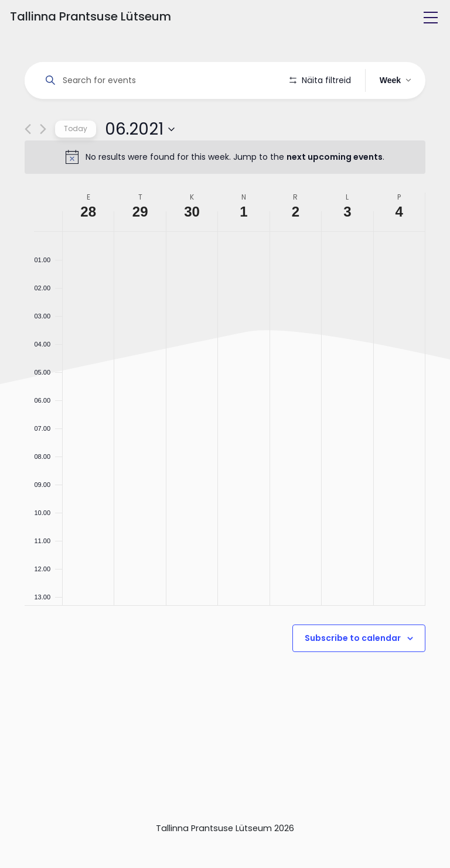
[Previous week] (28, 162)
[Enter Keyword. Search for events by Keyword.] (159, 80)
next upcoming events (335, 190)
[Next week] (43, 162)
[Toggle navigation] (431, 18)
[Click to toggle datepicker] (140, 162)
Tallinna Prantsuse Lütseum (91, 16)
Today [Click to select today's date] (76, 162)
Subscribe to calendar (353, 671)
